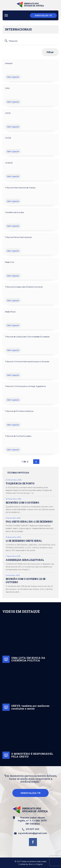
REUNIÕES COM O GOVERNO (22, 503)
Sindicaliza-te (43, 15)
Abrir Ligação (13, 77)
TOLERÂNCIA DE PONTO (20, 483)
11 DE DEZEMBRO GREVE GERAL (24, 541)
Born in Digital (36, 864)
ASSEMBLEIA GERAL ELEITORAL (25, 560)
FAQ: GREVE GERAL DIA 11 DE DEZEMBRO (29, 522)
